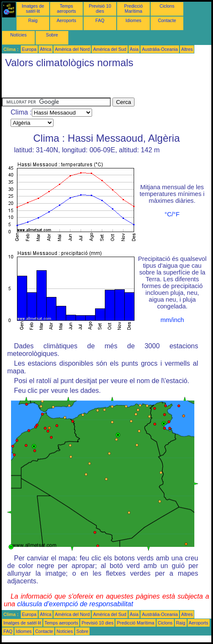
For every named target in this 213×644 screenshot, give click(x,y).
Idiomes (133, 20)
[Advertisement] (101, 85)
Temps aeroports (66, 8)
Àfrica (46, 49)
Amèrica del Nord (72, 49)
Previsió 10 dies (100, 8)
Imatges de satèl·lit (33, 8)
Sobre (52, 35)
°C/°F (172, 214)
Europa (29, 49)
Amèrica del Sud (109, 49)
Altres (187, 49)
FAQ (100, 20)
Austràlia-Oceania (160, 49)
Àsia (134, 49)
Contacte (167, 20)
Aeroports (66, 20)
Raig (33, 20)
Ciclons (167, 6)
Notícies (18, 35)
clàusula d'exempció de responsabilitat (75, 604)
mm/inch (172, 320)
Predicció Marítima (134, 8)
